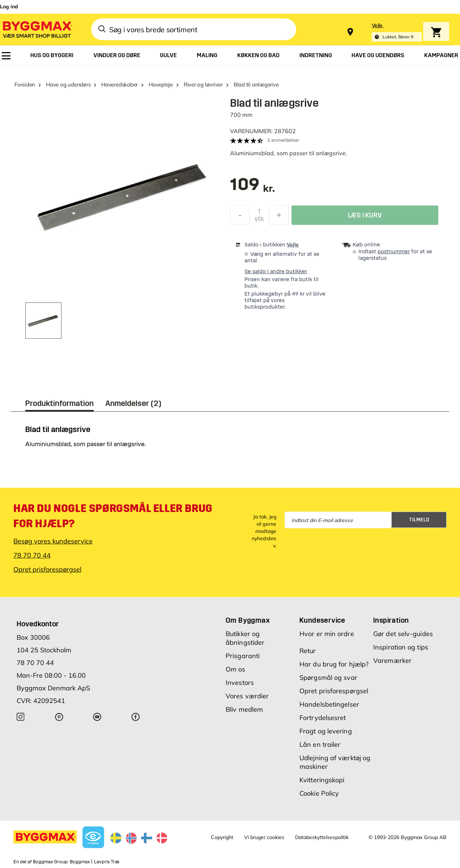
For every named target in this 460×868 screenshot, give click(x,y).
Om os (236, 669)
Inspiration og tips (401, 647)
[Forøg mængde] (279, 217)
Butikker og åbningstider (245, 638)
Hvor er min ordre (327, 634)
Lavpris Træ (107, 862)
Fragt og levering (326, 731)
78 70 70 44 (32, 555)
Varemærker (392, 660)
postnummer (394, 252)
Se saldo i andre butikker (276, 272)
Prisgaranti (243, 656)
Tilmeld (419, 520)
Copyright (222, 837)
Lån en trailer (320, 744)
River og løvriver (203, 84)
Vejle (293, 245)
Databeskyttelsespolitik (322, 837)
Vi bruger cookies (264, 837)
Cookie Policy (319, 793)
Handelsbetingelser (329, 704)
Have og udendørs (68, 84)
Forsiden (25, 84)
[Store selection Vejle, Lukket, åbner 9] (397, 32)
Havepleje (161, 84)
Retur (308, 651)
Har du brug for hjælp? (334, 664)
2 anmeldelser (283, 140)
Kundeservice (322, 620)
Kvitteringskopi (322, 780)
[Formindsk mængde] (240, 217)
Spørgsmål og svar (328, 678)
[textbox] (252, 188)
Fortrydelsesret (323, 718)
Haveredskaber (120, 84)
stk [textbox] (259, 221)
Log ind (9, 7)
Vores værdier (247, 696)
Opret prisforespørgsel (47, 569)
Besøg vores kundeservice (53, 541)
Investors (240, 683)
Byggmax (80, 862)
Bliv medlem (244, 709)
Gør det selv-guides (403, 634)
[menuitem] (6, 56)
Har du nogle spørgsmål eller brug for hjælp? (113, 516)
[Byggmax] (37, 29)
